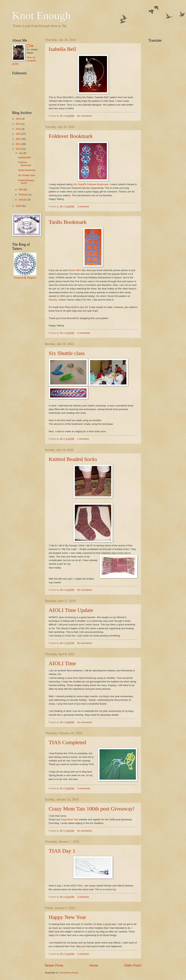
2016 (19, 119)
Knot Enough (41, 16)
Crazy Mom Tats (70, 819)
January (23, 200)
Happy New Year (67, 917)
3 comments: (84, 788)
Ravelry (53, 300)
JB (32, 46)
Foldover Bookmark (71, 136)
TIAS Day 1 (62, 851)
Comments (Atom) (69, 973)
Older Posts (133, 965)
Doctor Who (75, 270)
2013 (19, 134)
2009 (19, 206)
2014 (19, 129)
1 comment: (83, 206)
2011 (19, 144)
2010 (19, 149)
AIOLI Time (62, 663)
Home (94, 965)
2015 (19, 124)
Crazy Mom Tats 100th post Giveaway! (92, 809)
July (21, 153)
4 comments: (84, 333)
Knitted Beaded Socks (73, 459)
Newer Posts (54, 965)
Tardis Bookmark (68, 222)
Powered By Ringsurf (25, 278)
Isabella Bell (62, 49)
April (21, 189)
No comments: (85, 116)
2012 (19, 139)
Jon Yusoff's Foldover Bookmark (91, 184)
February (24, 194)
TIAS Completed (67, 742)
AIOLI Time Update (71, 610)
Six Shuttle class (67, 353)
